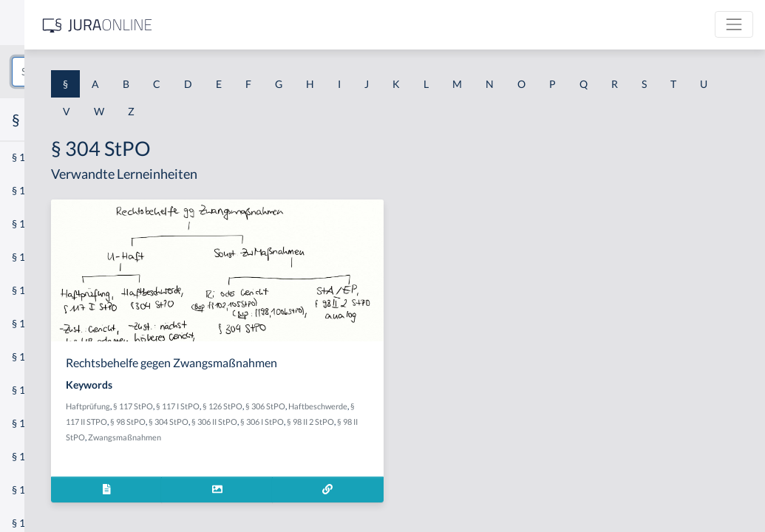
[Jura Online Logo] (310, 25)
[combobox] (118, 72)
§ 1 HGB (31, 257)
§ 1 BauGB (35, 190)
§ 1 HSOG (34, 290)
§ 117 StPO (330, 406)
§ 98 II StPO (451, 437)
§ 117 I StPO (374, 406)
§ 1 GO (27, 224)
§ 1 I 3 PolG (38, 423)
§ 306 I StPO (355, 437)
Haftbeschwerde (314, 422)
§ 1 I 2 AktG (38, 357)
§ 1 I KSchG (38, 456)
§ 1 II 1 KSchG (43, 490)
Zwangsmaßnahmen (299, 453)
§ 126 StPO (419, 406)
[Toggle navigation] (734, 24)
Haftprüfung (285, 406)
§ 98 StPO (415, 422)
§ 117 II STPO (370, 422)
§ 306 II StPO (307, 437)
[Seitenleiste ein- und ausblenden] (213, 23)
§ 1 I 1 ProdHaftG (52, 323)
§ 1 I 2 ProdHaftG (52, 390)
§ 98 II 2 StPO (404, 437)
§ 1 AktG (31, 157)
